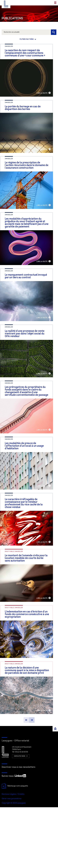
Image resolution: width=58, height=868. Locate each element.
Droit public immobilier (14, 597)
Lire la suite (49, 98)
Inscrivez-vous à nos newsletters (18, 828)
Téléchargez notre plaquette (15, 847)
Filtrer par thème (27, 39)
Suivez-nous (14, 837)
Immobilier (9, 46)
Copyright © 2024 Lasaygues (14, 864)
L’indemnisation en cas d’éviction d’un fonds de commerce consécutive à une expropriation (27, 665)
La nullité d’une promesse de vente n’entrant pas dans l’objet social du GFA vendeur (27, 359)
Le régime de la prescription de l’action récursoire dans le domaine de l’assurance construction (29, 175)
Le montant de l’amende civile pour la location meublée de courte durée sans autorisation (27, 604)
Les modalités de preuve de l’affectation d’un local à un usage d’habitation (28, 480)
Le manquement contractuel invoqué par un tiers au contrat (28, 297)
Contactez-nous (21, 817)
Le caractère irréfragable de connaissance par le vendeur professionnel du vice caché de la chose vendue (29, 543)
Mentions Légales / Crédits (13, 855)
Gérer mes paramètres (12, 859)
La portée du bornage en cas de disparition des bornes (29, 113)
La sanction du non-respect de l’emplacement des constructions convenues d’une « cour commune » (25, 53)
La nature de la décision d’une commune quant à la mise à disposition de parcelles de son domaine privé (28, 726)
